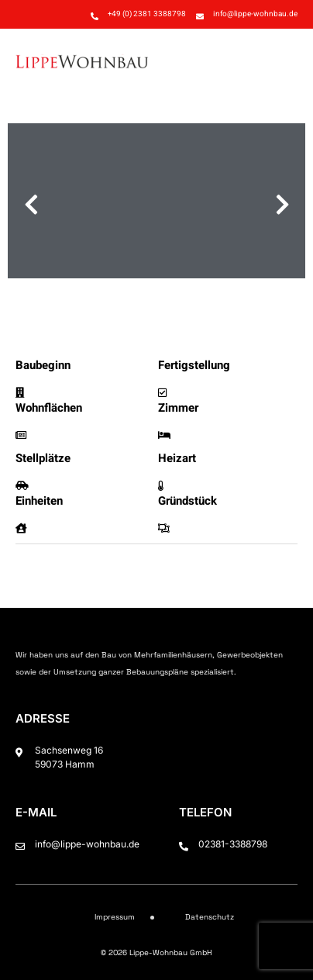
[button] (281, 60)
